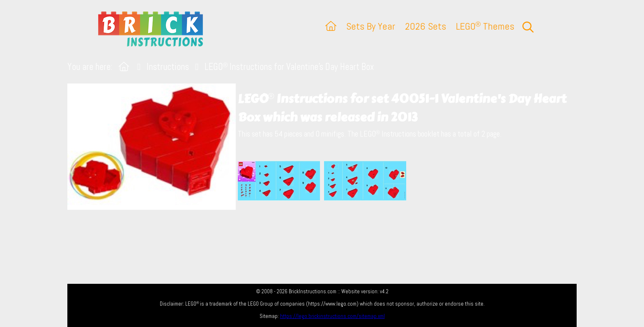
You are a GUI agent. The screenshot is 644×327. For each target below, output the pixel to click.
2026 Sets (425, 26)
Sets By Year (371, 26)
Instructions (168, 67)
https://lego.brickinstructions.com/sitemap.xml (332, 316)
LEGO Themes (485, 26)
